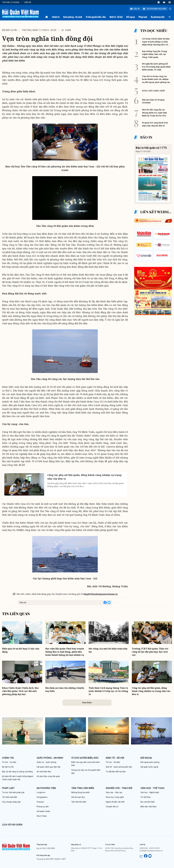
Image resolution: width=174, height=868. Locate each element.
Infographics (42, 797)
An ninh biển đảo (44, 772)
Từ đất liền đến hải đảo (116, 772)
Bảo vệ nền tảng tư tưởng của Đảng (17, 772)
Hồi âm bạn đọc (78, 797)
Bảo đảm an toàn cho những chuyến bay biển (65, 690)
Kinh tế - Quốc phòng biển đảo (119, 767)
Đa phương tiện (158, 17)
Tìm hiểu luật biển (10, 797)
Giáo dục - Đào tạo (114, 792)
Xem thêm (87, 703)
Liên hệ (28, 2)
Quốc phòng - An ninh (73, 17)
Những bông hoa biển (80, 792)
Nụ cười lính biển (148, 802)
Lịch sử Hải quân (12, 825)
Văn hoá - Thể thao (152, 788)
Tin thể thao (146, 797)
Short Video (42, 816)
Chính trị (56, 17)
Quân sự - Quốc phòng (46, 762)
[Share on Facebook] (105, 603)
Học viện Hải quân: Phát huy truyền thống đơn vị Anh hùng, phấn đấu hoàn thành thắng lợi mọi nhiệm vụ (65, 652)
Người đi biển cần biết (115, 802)
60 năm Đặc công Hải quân (48, 776)
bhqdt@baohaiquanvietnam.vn (101, 594)
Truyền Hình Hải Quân (154, 9)
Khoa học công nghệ (115, 797)
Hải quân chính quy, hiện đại (48, 767)
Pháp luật (143, 17)
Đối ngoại (131, 17)
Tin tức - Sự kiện (9, 762)
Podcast (40, 802)
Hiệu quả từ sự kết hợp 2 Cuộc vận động (21, 650)
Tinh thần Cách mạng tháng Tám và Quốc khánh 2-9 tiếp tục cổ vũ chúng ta (108, 691)
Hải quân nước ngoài (149, 767)
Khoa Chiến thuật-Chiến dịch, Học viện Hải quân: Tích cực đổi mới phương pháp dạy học (21, 691)
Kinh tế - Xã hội (116, 17)
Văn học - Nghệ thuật (150, 792)
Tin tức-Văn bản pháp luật (13, 792)
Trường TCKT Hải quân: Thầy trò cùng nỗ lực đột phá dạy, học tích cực (150, 652)
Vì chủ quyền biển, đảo (96, 17)
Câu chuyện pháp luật (11, 802)
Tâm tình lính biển (83, 788)
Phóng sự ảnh (43, 807)
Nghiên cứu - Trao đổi (119, 788)
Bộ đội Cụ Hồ (9, 30)
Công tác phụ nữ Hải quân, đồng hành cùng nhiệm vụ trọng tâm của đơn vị (151, 691)
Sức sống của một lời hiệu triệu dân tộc (108, 650)
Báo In (135, 9)
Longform (41, 792)
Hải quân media (43, 811)
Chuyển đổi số (112, 807)
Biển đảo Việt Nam (149, 807)
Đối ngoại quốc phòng (150, 762)
